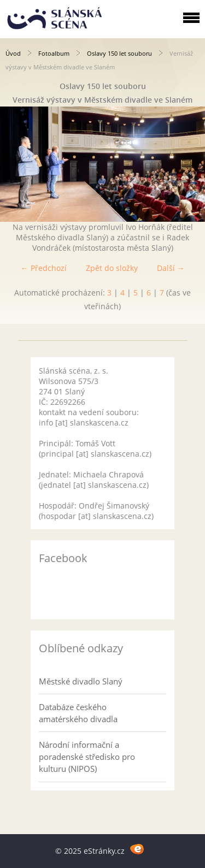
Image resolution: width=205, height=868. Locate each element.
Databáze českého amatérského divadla (78, 713)
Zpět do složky (112, 268)
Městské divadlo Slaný (81, 681)
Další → (171, 268)
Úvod (13, 53)
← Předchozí (44, 268)
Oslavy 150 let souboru (119, 53)
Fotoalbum (54, 53)
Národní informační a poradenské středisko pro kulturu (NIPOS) (87, 757)
